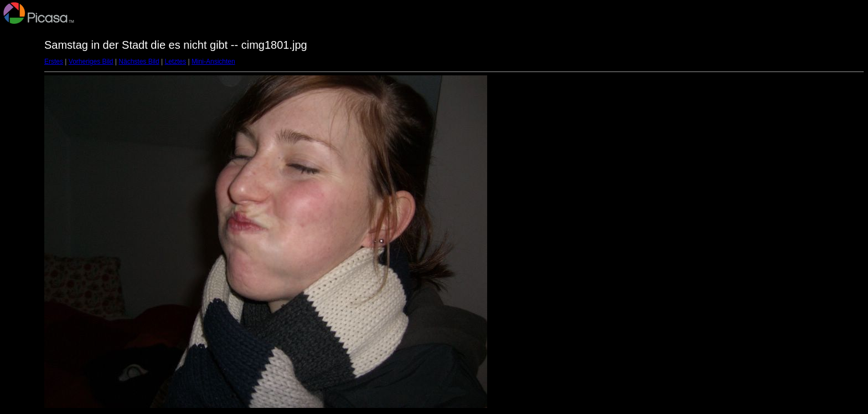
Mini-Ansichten (213, 62)
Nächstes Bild (139, 62)
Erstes (54, 62)
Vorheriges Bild (91, 62)
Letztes (176, 62)
